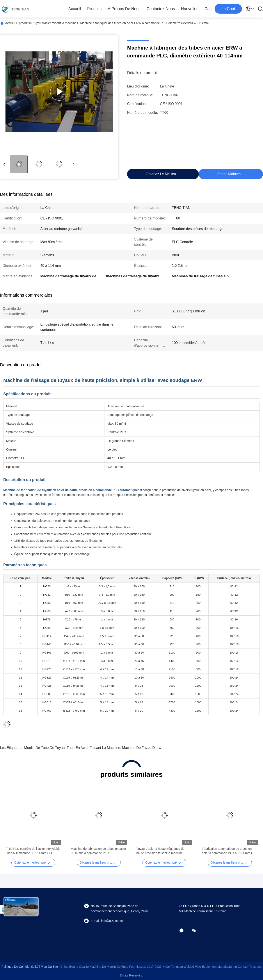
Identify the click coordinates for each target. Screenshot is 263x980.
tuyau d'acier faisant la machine (55, 23)
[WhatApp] (185, 930)
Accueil (75, 9)
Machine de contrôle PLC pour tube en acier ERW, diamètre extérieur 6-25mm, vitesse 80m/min (163, 851)
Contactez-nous (161, 9)
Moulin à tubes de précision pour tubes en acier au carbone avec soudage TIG (32, 851)
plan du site (49, 967)
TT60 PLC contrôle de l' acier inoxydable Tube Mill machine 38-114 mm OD (229, 851)
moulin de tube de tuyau (44, 748)
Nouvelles (190, 9)
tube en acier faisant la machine (93, 748)
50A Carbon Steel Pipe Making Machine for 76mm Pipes (98, 851)
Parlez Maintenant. (232, 174)
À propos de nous (124, 9)
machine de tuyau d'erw (142, 748)
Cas (208, 9)
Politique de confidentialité (20, 967)
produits (94, 9)
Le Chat (228, 9)
